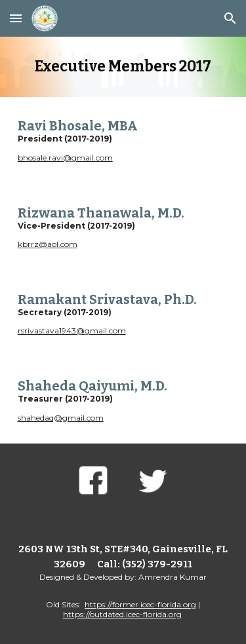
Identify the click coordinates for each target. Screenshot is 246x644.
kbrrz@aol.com (48, 244)
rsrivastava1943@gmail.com (72, 331)
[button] (16, 18)
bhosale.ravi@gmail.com (65, 158)
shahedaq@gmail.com (61, 418)
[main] (123, 67)
